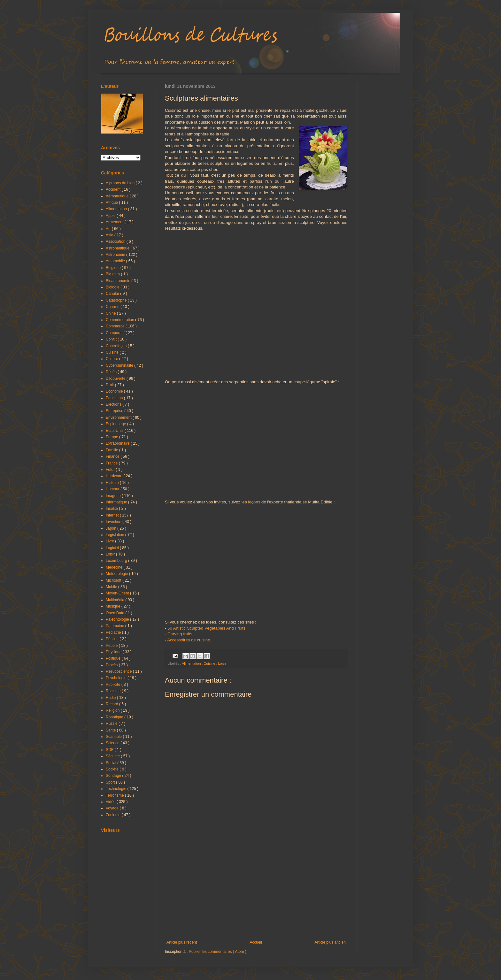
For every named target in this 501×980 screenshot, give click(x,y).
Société (113, 769)
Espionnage (116, 424)
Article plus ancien (330, 942)
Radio (111, 698)
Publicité (114, 685)
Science (113, 743)
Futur (111, 470)
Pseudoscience (119, 671)
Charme (113, 307)
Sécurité (113, 756)
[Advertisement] (256, 887)
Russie (112, 724)
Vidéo (111, 802)
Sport (111, 782)
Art (109, 229)
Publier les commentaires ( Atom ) (218, 952)
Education (115, 398)
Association (116, 241)
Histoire (113, 483)
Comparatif (116, 333)
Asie (110, 235)
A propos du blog (121, 183)
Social (112, 763)
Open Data (116, 613)
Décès (112, 372)
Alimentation (192, 663)
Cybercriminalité (120, 365)
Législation (116, 535)
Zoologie (114, 815)
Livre (110, 541)
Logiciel (113, 548)
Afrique (112, 203)
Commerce (116, 326)
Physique (114, 652)
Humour (113, 489)
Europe (112, 437)
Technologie (116, 789)
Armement (115, 222)
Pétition (113, 639)
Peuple (112, 646)
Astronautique (118, 248)
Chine (111, 313)
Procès (112, 665)
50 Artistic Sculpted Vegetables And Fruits (206, 628)
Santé (111, 730)
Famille (112, 450)
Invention (114, 522)
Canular (113, 294)
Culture (112, 359)
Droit (110, 385)
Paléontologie (118, 619)
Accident (114, 189)
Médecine (115, 567)
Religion (113, 710)
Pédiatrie (114, 632)
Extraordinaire (118, 443)
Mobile (112, 587)
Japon (112, 528)
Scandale (114, 737)
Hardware (115, 476)
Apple (111, 216)
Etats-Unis (115, 431)
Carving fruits (180, 634)
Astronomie (116, 255)
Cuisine (210, 663)
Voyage (113, 808)
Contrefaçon (117, 346)
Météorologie (117, 574)
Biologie (113, 287)
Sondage (114, 776)
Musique (114, 606)
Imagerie (114, 496)
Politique (114, 658)
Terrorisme (115, 795)
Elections (114, 404)
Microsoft (114, 580)
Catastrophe (117, 300)
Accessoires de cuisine (189, 640)
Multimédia (116, 600)
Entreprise (115, 411)
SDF (110, 750)
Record (112, 704)
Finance (113, 456)
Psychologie (117, 678)
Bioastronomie (119, 281)
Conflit (112, 339)
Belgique (114, 268)
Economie (115, 391)
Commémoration (120, 320)
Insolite (112, 509)
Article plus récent (182, 942)
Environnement (119, 417)
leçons (254, 502)
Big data (113, 274)
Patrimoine (116, 626)
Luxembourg (117, 561)
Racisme (114, 691)
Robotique (115, 717)
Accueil (256, 942)
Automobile (116, 261)
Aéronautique (118, 196)
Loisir (222, 663)
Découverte (116, 379)
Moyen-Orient (118, 593)
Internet (113, 515)
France (112, 463)
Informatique (117, 502)
